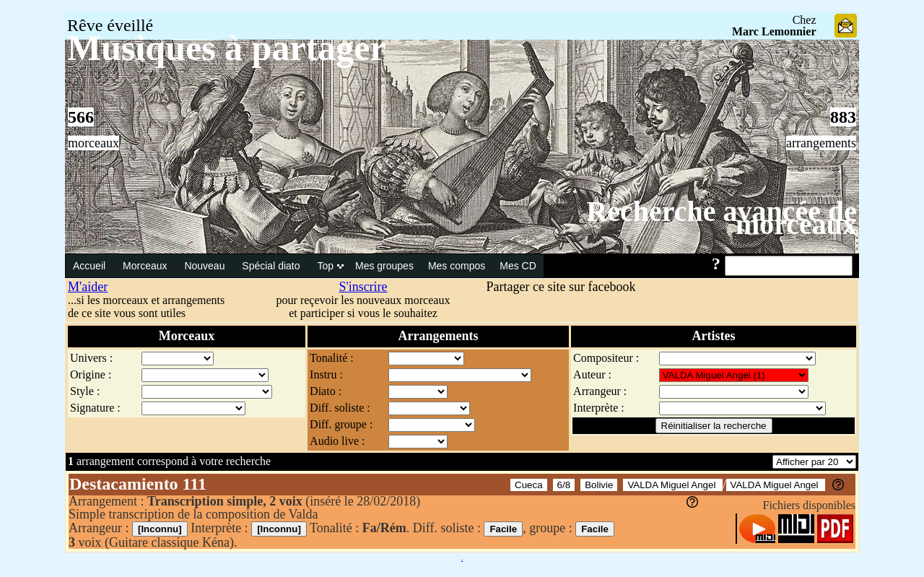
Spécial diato (272, 266)
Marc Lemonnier (774, 31)
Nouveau (206, 266)
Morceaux (146, 266)
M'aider (88, 287)
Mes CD (518, 266)
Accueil (91, 266)
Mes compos (457, 266)
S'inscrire (363, 287)
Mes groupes (384, 266)
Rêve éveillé (110, 25)
